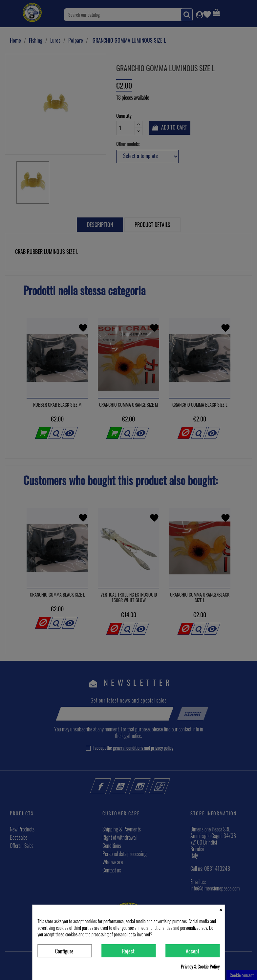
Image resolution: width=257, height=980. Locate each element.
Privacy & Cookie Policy (200, 967)
